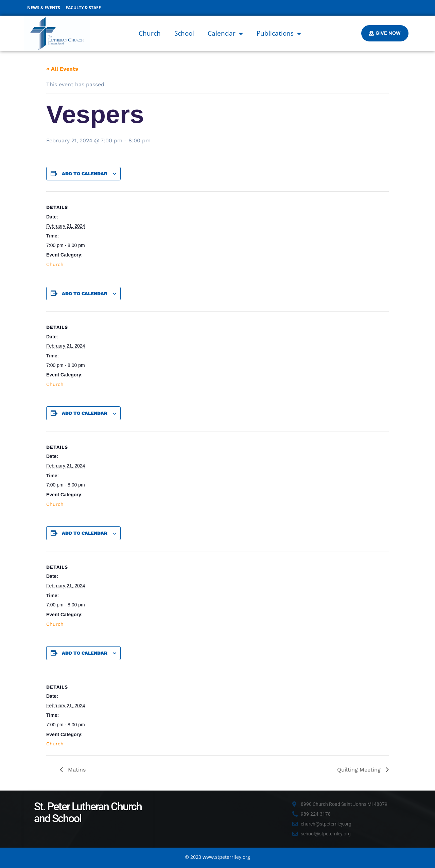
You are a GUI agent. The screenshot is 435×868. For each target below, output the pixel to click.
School (184, 33)
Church (150, 33)
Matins (76, 770)
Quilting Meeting (360, 770)
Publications (279, 33)
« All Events (62, 69)
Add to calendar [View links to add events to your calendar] (85, 174)
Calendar (225, 33)
